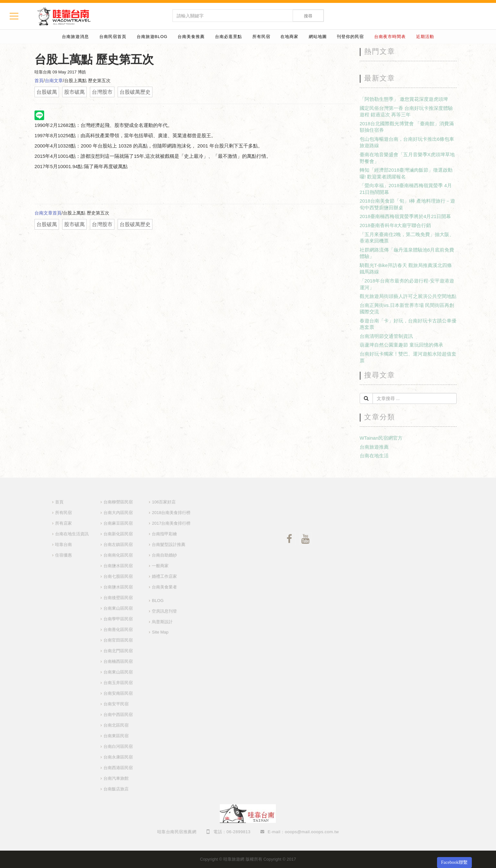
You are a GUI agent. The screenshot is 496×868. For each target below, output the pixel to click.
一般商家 (160, 566)
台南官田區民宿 (118, 640)
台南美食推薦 (191, 37)
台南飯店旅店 (116, 789)
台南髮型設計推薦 (169, 544)
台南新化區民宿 (118, 534)
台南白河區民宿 (118, 746)
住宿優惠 (63, 555)
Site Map (160, 632)
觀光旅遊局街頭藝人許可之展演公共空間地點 (408, 296)
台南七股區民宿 (118, 576)
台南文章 (54, 81)
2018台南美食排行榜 (171, 513)
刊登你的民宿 (350, 37)
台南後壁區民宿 (118, 598)
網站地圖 (318, 37)
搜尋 (308, 16)
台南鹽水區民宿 (118, 566)
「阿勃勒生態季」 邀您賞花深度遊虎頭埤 (404, 99)
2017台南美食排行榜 (171, 523)
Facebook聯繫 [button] (454, 862)
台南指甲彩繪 (164, 534)
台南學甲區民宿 (118, 619)
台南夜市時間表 (390, 37)
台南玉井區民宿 (118, 683)
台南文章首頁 (48, 213)
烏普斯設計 (162, 622)
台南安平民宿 (116, 704)
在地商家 (289, 37)
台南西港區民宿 (118, 768)
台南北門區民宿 (118, 651)
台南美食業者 (164, 587)
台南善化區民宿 (118, 630)
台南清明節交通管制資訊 (386, 336)
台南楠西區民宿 (118, 661)
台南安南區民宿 (118, 693)
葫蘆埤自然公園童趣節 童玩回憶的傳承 (401, 345)
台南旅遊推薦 (374, 447)
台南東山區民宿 (118, 608)
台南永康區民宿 (118, 757)
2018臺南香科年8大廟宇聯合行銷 (395, 225)
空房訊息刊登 (164, 611)
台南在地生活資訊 (72, 534)
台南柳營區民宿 (118, 502)
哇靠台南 (63, 544)
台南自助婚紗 (164, 555)
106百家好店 (164, 502)
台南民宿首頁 (113, 37)
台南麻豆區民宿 (118, 523)
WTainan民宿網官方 (381, 438)
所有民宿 (261, 37)
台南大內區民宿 (118, 513)
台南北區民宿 (116, 725)
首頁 (39, 81)
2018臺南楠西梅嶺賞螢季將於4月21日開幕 (405, 216)
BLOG (158, 601)
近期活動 (425, 37)
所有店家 (63, 523)
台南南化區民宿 (118, 555)
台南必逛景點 (229, 37)
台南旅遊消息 (75, 37)
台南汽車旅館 (116, 778)
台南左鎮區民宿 (118, 544)
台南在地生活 (374, 456)
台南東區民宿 (116, 736)
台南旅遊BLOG (152, 37)
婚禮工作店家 (164, 576)
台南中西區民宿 (118, 715)
